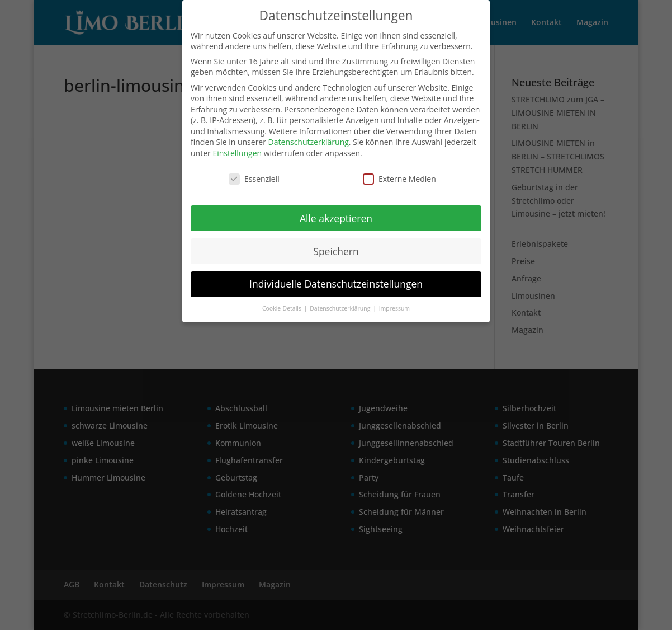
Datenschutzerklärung (309, 142)
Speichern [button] (336, 251)
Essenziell (254, 179)
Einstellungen (237, 153)
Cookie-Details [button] (283, 308)
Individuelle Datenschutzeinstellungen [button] (336, 284)
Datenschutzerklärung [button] (341, 308)
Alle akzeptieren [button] (336, 218)
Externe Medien (399, 179)
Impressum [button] (394, 308)
